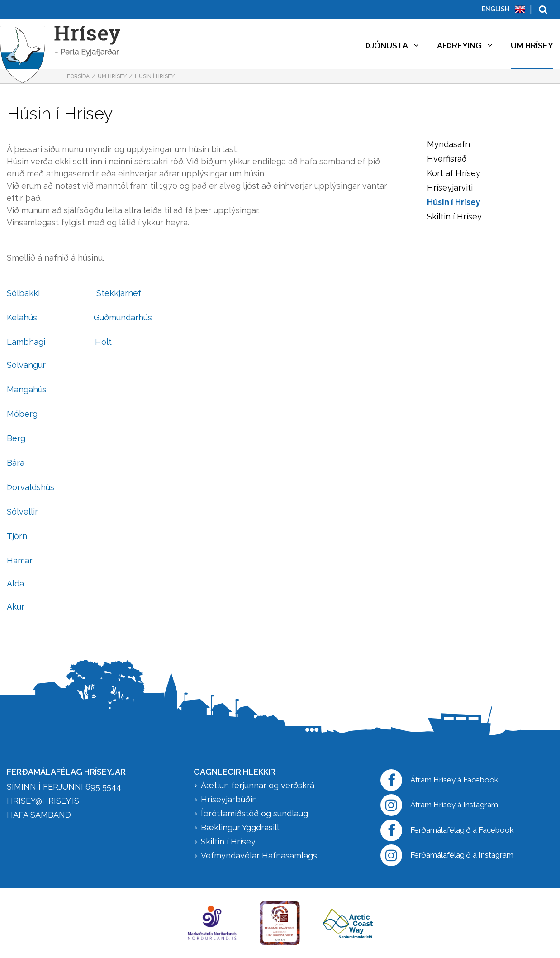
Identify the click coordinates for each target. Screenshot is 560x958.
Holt (103, 342)
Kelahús (22, 317)
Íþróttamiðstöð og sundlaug (254, 813)
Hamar (20, 560)
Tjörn (17, 536)
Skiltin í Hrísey (228, 841)
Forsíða (78, 76)
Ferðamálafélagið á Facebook (447, 830)
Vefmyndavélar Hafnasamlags (260, 856)
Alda (15, 584)
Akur (16, 607)
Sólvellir (22, 512)
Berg (16, 438)
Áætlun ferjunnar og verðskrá (258, 785)
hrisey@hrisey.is (43, 801)
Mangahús (27, 389)
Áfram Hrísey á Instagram (439, 805)
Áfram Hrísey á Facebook (439, 780)
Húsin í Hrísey (155, 76)
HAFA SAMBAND (39, 815)
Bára (16, 463)
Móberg (22, 414)
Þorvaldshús (31, 487)
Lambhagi (26, 342)
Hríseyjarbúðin (229, 799)
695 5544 (103, 787)
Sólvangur (26, 365)
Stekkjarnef (119, 293)
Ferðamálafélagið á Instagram (447, 855)
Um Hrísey (112, 76)
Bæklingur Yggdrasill (240, 827)
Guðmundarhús (123, 317)
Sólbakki (23, 293)
